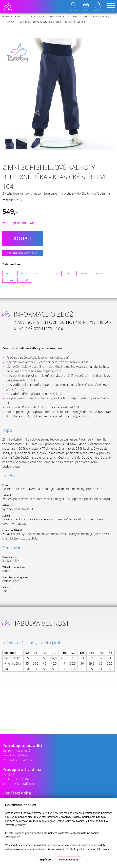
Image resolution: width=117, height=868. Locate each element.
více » (18, 200)
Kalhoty (10, 22)
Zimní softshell (79, 16)
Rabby (5, 16)
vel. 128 (85, 273)
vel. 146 (24, 280)
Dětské (33, 16)
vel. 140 (9, 280)
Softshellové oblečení (54, 16)
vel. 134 (100, 273)
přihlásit (98, 7)
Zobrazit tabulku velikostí (22, 253)
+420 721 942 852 (20, 760)
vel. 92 (9, 273)
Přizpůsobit (45, 860)
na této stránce (102, 849)
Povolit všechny (69, 860)
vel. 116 (55, 273)
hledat (74, 7)
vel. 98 (24, 273)
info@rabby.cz (22, 755)
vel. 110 (39, 273)
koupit (23, 238)
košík (86, 7)
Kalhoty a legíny (101, 16)
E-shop (19, 16)
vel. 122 (70, 273)
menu (111, 7)
